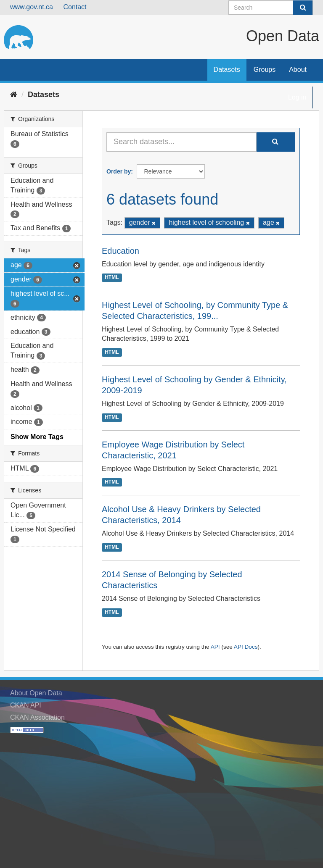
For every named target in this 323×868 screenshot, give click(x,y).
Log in (297, 97)
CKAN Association (37, 717)
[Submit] (303, 8)
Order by (119, 171)
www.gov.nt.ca (32, 7)
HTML (112, 278)
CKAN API (26, 705)
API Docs (246, 647)
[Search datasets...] (181, 142)
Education (120, 251)
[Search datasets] (271, 8)
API (215, 647)
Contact (75, 7)
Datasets (227, 70)
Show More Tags (37, 437)
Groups (265, 70)
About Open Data (36, 693)
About (298, 70)
